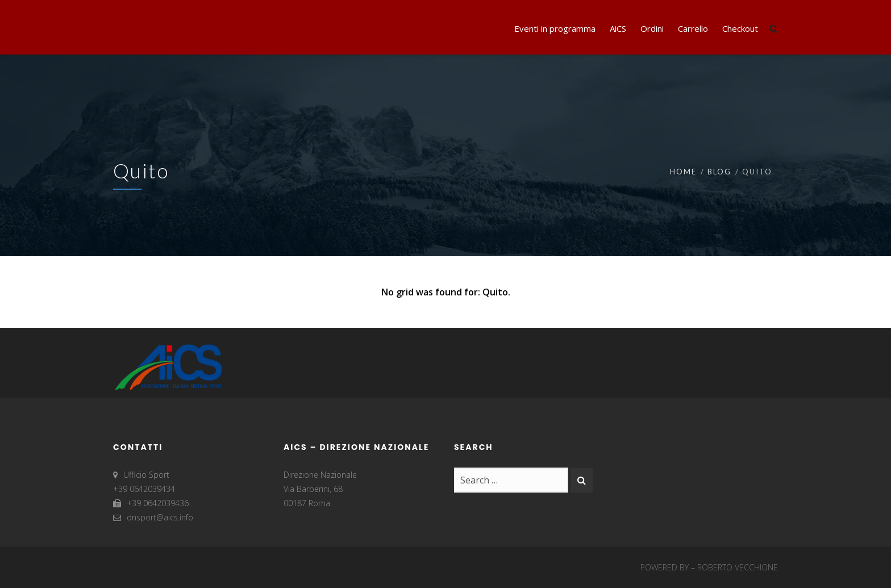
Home (683, 172)
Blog (719, 172)
